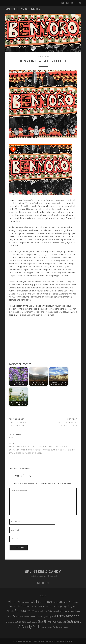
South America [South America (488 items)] (49, 621)
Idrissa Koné (62, 447)
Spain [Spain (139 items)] (64, 622)
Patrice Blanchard (52, 450)
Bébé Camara (37, 447)
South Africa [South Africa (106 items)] (32, 622)
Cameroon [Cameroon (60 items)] (56, 602)
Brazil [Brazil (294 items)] (49, 602)
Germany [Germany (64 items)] (38, 611)
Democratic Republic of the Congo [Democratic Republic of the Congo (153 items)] (45, 606)
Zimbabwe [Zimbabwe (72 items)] (64, 627)
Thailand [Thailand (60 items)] (50, 627)
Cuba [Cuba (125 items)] (23, 606)
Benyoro (13, 200)
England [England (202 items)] (73, 606)
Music (12, 438)
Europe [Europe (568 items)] (20, 611)
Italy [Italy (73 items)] (73, 611)
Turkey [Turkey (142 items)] (56, 627)
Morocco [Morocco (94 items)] (30, 617)
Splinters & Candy (23, 9)
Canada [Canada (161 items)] (64, 602)
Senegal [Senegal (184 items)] (22, 622)
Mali (23, 450)
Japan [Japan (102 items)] (77, 611)
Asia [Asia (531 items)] (35, 602)
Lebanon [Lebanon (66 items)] (10, 617)
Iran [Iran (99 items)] (65, 611)
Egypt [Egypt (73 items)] (66, 607)
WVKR (70, 641)
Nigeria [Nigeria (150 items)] (51, 617)
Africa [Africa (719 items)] (12, 602)
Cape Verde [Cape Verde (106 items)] (74, 602)
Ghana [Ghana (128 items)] (44, 611)
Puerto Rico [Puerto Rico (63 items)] (13, 622)
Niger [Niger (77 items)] (45, 617)
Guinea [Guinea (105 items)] (51, 611)
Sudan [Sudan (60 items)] (44, 627)
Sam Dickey (69, 450)
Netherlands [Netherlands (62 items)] (38, 617)
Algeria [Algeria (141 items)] (21, 602)
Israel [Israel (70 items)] (69, 611)
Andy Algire (23, 447)
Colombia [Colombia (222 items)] (14, 606)
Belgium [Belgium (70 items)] (42, 602)
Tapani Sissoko (17, 453)
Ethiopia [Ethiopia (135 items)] (10, 611)
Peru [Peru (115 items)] (7, 622)
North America (34, 450)
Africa (12, 447)
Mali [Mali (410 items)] (16, 616)
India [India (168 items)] (61, 611)
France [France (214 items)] (30, 611)
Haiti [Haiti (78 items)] (56, 611)
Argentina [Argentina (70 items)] (28, 602)
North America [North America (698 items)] (67, 616)
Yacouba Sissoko (34, 453)
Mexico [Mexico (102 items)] (23, 617)
